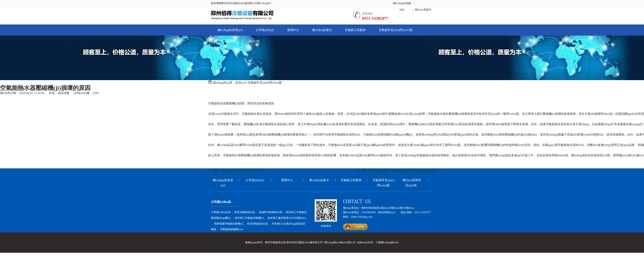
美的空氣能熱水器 (244, 212)
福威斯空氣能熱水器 (270, 212)
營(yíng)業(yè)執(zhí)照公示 (340, 242)
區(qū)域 (254, 41)
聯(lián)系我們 (227, 41)
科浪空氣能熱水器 (257, 224)
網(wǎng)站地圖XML (402, 6)
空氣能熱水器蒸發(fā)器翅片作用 (241, 171)
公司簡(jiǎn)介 (265, 30)
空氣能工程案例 (355, 30)
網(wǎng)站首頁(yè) (230, 30)
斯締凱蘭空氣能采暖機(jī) (229, 224)
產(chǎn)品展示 (322, 30)
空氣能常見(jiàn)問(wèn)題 (396, 30)
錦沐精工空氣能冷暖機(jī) (249, 218)
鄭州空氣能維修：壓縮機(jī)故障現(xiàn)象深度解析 (402, 171)
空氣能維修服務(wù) (232, 229)
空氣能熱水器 (217, 103)
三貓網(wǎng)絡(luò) (387, 242)
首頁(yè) (241, 83)
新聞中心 (293, 30)
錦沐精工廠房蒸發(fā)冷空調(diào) (287, 218)
